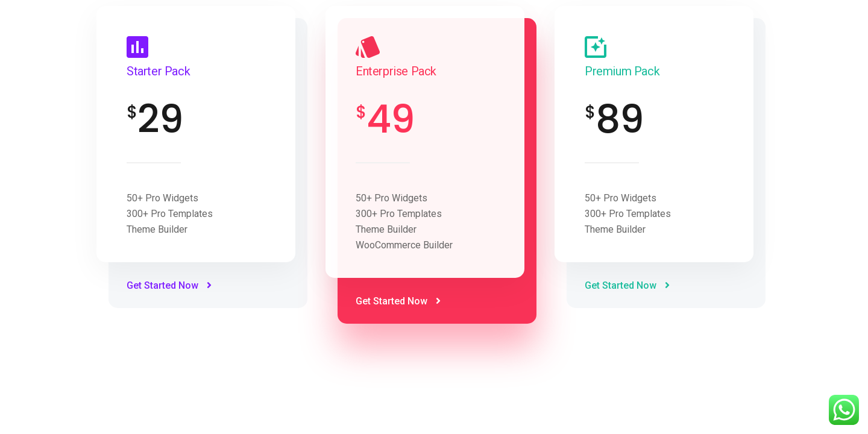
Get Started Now (169, 285)
